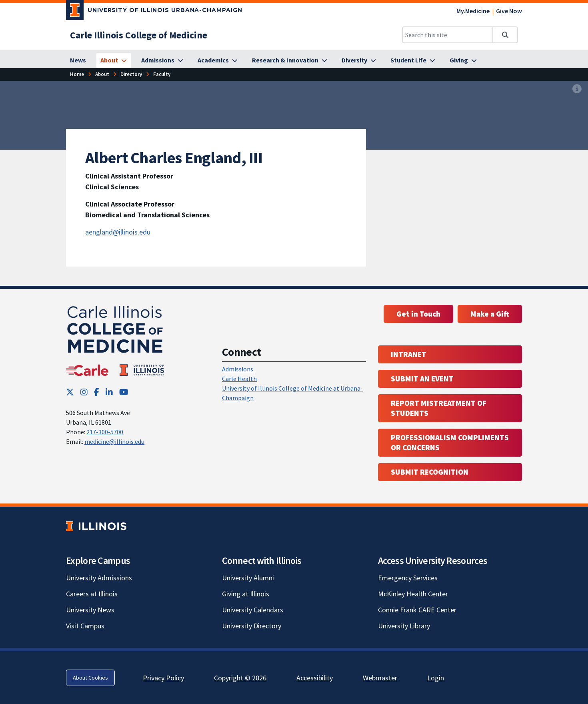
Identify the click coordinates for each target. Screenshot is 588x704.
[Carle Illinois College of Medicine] (139, 35)
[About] (114, 60)
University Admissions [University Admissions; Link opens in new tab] (99, 578)
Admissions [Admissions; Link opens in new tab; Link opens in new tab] (238, 369)
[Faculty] (162, 74)
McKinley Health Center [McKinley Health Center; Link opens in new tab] (413, 594)
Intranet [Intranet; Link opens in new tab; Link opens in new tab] (409, 354)
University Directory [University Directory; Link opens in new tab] (252, 626)
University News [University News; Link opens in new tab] (90, 610)
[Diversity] (359, 60)
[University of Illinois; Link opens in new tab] (96, 526)
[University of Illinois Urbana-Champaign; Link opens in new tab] (154, 12)
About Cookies (90, 678)
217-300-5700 (105, 432)
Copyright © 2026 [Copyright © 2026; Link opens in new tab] (240, 678)
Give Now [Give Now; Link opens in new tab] (509, 11)
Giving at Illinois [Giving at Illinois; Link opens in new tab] (246, 594)
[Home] (77, 74)
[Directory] (131, 74)
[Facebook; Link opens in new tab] (97, 392)
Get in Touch (418, 314)
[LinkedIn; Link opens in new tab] (109, 392)
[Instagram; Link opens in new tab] (84, 392)
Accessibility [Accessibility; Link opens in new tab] (315, 678)
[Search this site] (448, 35)
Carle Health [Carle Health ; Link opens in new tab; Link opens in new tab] (239, 379)
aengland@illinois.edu (118, 232)
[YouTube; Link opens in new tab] (124, 392)
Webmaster (380, 678)
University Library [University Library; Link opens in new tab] (404, 626)
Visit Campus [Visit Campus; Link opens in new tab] (85, 626)
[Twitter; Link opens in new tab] (70, 392)
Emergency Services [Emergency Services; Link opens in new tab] (408, 578)
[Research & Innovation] (290, 60)
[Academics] (218, 60)
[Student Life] (413, 60)
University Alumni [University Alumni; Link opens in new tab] (248, 578)
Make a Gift (490, 314)
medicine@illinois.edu (114, 441)
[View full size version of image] (577, 89)
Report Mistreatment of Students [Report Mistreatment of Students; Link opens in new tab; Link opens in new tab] (439, 408)
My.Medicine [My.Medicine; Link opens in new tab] (473, 11)
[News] (78, 60)
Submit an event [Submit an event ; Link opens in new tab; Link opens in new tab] (422, 379)
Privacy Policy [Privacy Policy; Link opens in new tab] (163, 678)
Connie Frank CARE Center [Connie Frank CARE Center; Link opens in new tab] (417, 610)
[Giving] (463, 60)
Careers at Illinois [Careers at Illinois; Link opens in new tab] (92, 594)
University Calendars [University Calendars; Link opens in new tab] (253, 610)
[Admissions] (162, 60)
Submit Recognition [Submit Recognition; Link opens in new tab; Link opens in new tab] (430, 472)
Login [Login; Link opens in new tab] (436, 678)
